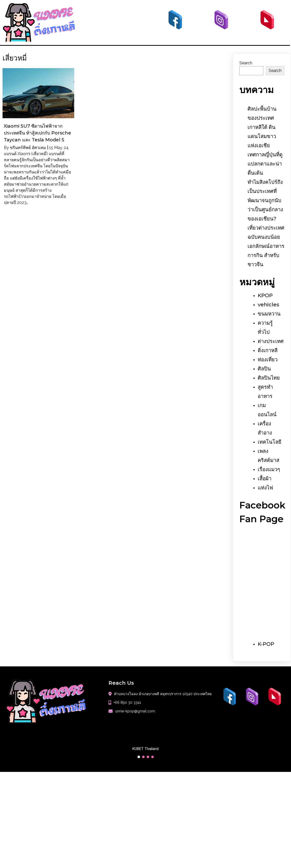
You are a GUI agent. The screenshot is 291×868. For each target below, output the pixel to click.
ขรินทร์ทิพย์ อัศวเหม (28, 148)
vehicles (269, 305)
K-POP (266, 644)
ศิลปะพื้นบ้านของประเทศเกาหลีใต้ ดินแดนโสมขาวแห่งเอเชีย (262, 127)
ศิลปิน (264, 369)
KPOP (265, 295)
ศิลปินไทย (269, 378)
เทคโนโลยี (270, 442)
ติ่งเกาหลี (268, 350)
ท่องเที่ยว (268, 360)
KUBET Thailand (145, 749)
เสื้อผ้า (265, 478)
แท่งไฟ (265, 488)
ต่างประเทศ (271, 341)
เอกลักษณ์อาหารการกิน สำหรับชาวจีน (266, 255)
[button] (139, 757)
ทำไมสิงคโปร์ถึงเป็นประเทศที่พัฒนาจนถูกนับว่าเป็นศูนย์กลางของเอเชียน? (265, 200)
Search (246, 63)
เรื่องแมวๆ (269, 469)
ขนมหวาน (269, 314)
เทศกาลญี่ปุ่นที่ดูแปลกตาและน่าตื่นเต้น (265, 164)
